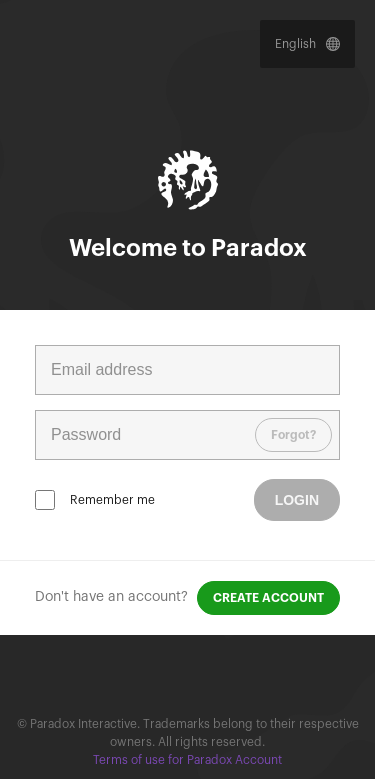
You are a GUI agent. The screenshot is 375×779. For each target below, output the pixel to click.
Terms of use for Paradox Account (187, 760)
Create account (268, 598)
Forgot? (293, 435)
